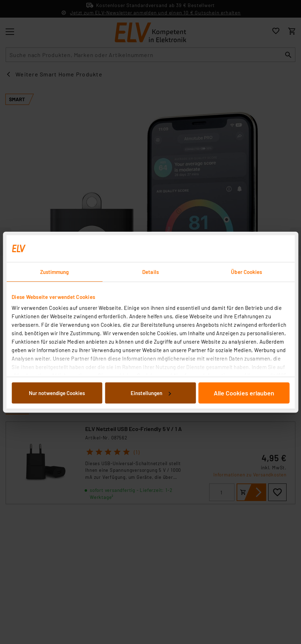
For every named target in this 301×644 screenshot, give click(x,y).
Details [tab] (150, 272)
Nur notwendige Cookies (57, 393)
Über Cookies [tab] (246, 272)
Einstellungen (151, 393)
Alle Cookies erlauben (244, 393)
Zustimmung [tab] (55, 272)
